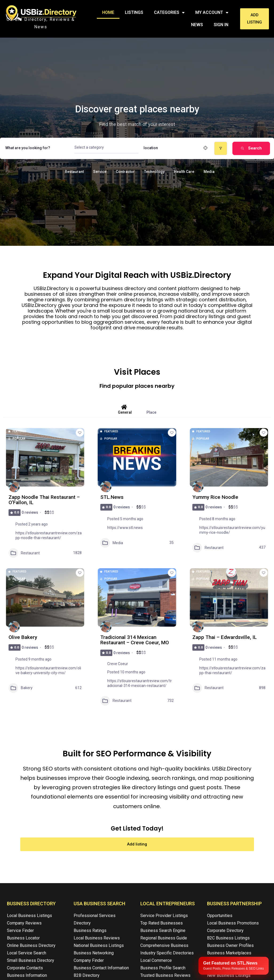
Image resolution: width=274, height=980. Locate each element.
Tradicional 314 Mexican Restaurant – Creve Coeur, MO (136, 640)
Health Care (184, 172)
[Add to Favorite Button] (80, 433)
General (125, 409)
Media (209, 172)
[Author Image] (14, 487)
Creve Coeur (118, 664)
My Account (212, 13)
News (197, 25)
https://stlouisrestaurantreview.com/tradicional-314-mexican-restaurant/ (140, 683)
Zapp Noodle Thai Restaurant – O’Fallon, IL (45, 500)
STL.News (112, 497)
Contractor (125, 172)
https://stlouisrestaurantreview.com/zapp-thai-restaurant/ (232, 670)
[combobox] (106, 148)
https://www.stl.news (125, 528)
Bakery (21, 688)
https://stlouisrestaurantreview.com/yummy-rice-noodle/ (232, 530)
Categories (169, 13)
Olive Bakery (23, 637)
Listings (134, 12)
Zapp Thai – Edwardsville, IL (225, 637)
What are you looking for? (28, 148)
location (151, 148)
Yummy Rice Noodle (216, 497)
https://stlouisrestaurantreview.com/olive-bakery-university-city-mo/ (48, 670)
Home (108, 12)
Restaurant (74, 172)
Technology (154, 172)
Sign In (221, 25)
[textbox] (89, 147)
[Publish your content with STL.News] (234, 966)
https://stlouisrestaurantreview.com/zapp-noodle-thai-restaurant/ (49, 535)
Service (100, 172)
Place (151, 409)
